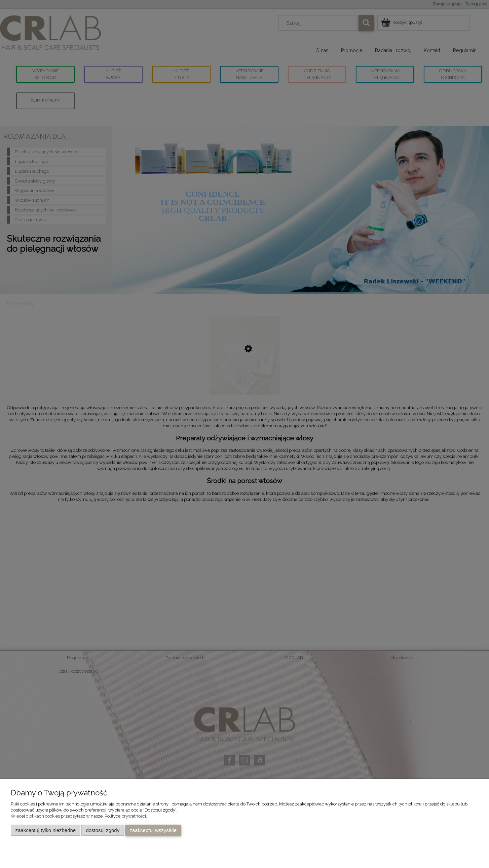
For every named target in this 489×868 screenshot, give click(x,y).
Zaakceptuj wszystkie (153, 830)
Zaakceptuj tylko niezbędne (46, 830)
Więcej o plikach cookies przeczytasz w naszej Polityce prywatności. (79, 816)
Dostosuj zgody (103, 830)
